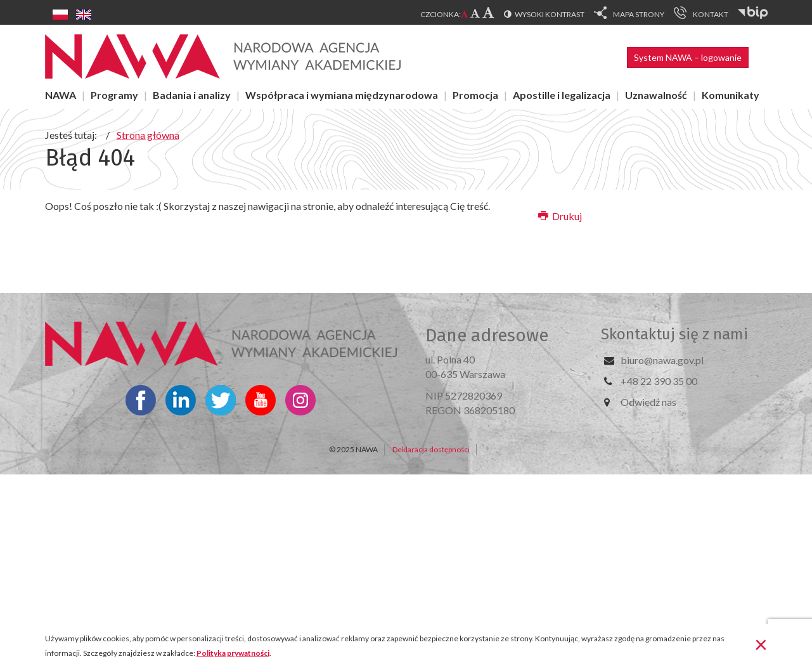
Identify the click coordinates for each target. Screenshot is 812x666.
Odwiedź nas (648, 402)
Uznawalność (656, 95)
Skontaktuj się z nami (674, 334)
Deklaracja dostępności (431, 449)
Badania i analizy (192, 95)
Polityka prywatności (233, 653)
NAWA (61, 95)
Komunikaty (731, 95)
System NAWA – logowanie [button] (688, 57)
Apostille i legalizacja (562, 95)
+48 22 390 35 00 (659, 381)
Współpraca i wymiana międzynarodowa (342, 95)
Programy (114, 95)
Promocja (475, 95)
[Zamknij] (761, 644)
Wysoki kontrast (550, 14)
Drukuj (560, 216)
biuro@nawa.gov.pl (662, 360)
